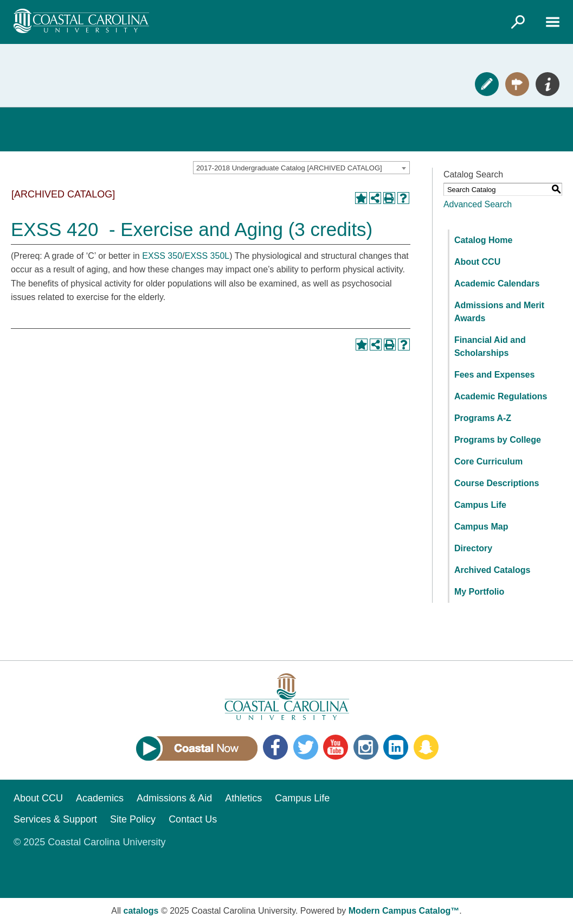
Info (548, 84)
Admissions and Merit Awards (499, 312)
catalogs (141, 911)
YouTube (336, 747)
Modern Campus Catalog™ (404, 911)
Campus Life (480, 505)
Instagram (366, 747)
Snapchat (426, 747)
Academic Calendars (497, 283)
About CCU (477, 262)
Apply (487, 84)
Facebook (275, 747)
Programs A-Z (483, 418)
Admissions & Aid (174, 798)
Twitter (306, 747)
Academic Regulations (501, 396)
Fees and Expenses (495, 375)
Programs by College (498, 440)
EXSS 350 (162, 256)
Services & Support (55, 819)
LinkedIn (396, 747)
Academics (100, 798)
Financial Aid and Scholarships (490, 346)
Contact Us (193, 819)
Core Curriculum (488, 461)
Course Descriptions (497, 483)
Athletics (243, 798)
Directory (473, 548)
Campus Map (481, 527)
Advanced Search (478, 204)
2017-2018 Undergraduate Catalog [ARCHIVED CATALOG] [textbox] (289, 168)
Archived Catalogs (492, 570)
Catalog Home (484, 240)
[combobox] (301, 168)
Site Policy (133, 819)
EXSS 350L (207, 256)
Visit (517, 84)
